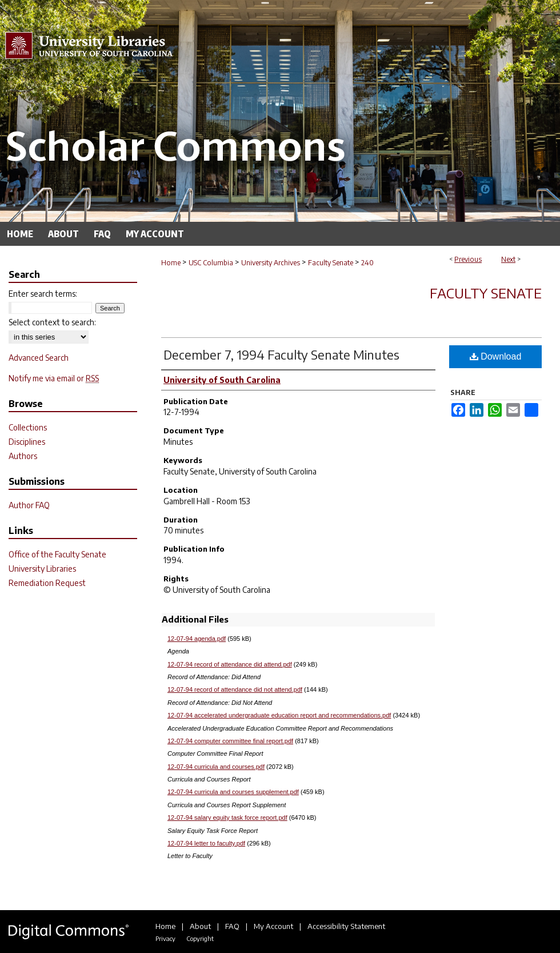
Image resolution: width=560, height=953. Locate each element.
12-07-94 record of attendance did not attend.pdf (235, 689)
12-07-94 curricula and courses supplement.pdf (233, 792)
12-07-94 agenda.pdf (197, 639)
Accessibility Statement (346, 926)
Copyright (200, 938)
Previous (468, 259)
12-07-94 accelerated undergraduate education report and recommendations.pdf (279, 715)
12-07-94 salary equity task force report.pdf (227, 818)
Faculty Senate (331, 263)
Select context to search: (52, 322)
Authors (23, 456)
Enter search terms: (43, 294)
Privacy (165, 938)
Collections (28, 427)
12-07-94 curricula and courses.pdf (216, 767)
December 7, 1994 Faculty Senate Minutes (281, 354)
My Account (273, 926)
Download (496, 356)
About (200, 926)
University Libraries (42, 569)
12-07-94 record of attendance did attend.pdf (230, 664)
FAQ (232, 926)
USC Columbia (211, 263)
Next (508, 259)
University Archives (271, 263)
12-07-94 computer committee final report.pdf (230, 741)
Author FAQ (29, 505)
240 (367, 263)
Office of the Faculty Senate (57, 554)
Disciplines (27, 442)
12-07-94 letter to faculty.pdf (206, 843)
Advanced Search (39, 358)
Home (171, 263)
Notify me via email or (54, 378)
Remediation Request (47, 583)
